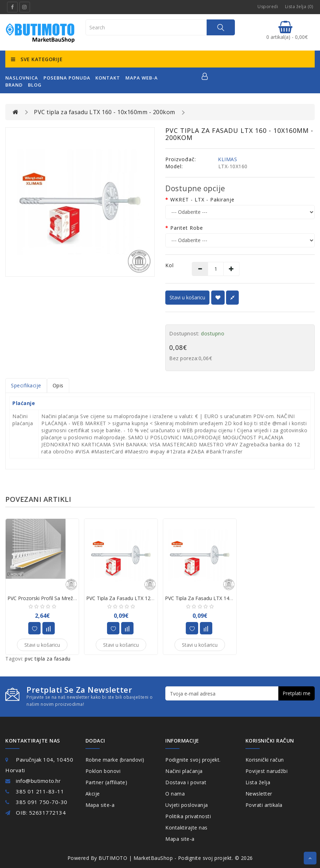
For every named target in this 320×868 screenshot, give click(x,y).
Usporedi (268, 7)
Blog (35, 85)
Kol (170, 265)
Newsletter (259, 794)
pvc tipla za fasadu (48, 659)
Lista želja (258, 782)
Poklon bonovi (103, 771)
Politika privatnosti (188, 816)
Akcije (93, 794)
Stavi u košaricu (187, 297)
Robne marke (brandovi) (115, 760)
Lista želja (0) (299, 7)
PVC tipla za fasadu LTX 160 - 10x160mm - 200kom (105, 112)
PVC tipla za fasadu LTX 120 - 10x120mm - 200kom (147, 598)
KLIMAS (227, 159)
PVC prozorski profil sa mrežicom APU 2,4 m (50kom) (69, 598)
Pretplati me (297, 693)
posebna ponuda (67, 78)
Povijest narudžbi (267, 771)
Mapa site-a (100, 805)
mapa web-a (142, 78)
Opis (58, 385)
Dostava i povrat (186, 782)
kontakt (108, 78)
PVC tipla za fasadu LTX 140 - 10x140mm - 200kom (225, 598)
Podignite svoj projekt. (193, 760)
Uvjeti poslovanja (187, 805)
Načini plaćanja (184, 771)
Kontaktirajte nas (186, 828)
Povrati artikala (264, 805)
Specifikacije (26, 385)
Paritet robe (187, 228)
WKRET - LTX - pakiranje (202, 200)
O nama (175, 794)
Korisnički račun (265, 760)
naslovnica (22, 78)
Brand (14, 85)
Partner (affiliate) (106, 782)
